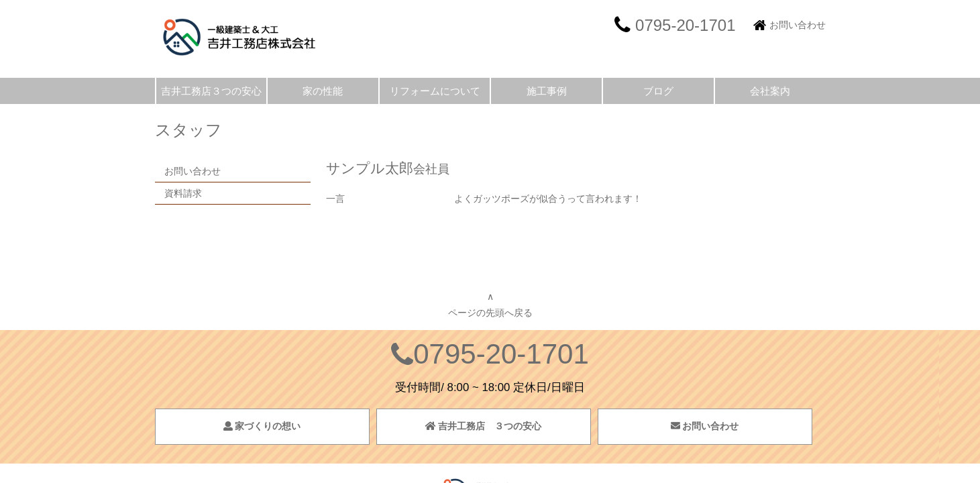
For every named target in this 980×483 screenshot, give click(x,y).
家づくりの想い (262, 426)
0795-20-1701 (501, 354)
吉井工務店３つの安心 (211, 91)
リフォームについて (435, 91)
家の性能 (323, 91)
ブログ (658, 91)
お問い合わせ (798, 25)
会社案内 (770, 91)
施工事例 (547, 91)
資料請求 (183, 193)
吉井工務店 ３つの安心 (484, 426)
